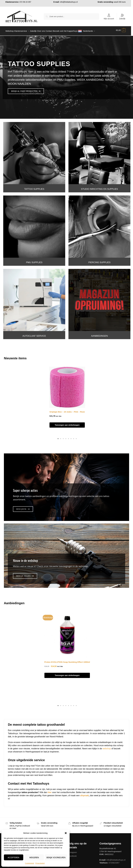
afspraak (85, 794)
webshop (107, 747)
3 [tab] (63, 437)
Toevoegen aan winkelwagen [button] (67, 424)
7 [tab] (74, 437)
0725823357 (114, 861)
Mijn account (109, 17)
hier (50, 791)
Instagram (73, 851)
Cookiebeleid (30, 863)
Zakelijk (122, 17)
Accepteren (14, 857)
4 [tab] (66, 437)
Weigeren (34, 857)
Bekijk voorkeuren (56, 857)
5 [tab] (68, 437)
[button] (66, 833)
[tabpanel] (67, 399)
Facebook (72, 854)
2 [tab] (61, 437)
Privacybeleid (40, 863)
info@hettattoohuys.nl (69, 2)
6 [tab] (71, 437)
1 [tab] (58, 437)
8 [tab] (76, 437)
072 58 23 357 (25, 2)
